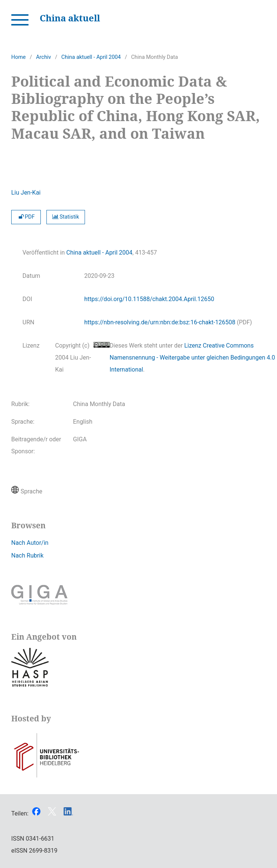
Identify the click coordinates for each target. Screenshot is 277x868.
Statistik (66, 217)
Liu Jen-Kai (26, 193)
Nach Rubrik (27, 555)
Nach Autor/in (30, 543)
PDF (26, 217)
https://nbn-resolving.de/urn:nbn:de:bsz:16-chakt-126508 (160, 322)
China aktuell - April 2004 (91, 57)
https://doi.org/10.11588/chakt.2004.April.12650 (149, 299)
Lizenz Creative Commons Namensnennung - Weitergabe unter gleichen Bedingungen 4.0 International (192, 358)
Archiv (43, 57)
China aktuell (70, 18)
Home (19, 57)
